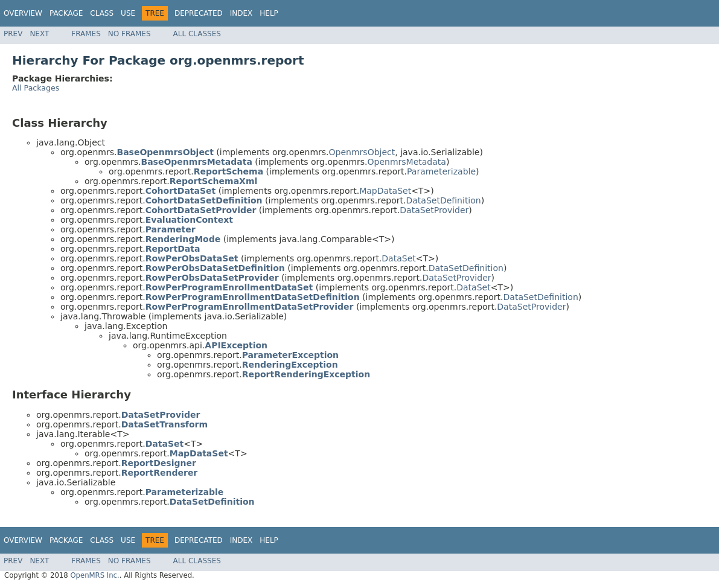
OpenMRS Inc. (94, 575)
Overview (23, 13)
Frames (86, 34)
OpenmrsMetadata (407, 162)
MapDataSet (385, 191)
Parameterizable (441, 171)
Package (66, 13)
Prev (13, 34)
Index (241, 13)
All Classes (197, 34)
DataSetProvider (434, 210)
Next (39, 34)
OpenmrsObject (362, 152)
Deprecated (199, 13)
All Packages (36, 88)
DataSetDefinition (443, 200)
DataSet (398, 258)
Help (269, 13)
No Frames (129, 34)
